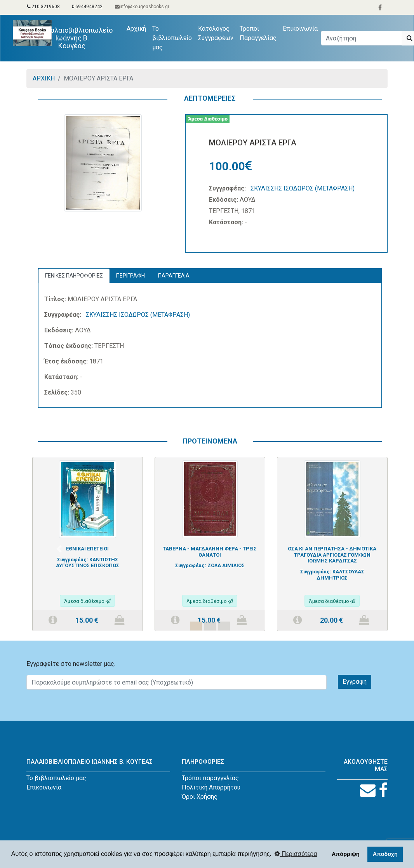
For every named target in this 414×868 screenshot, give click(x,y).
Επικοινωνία (300, 29)
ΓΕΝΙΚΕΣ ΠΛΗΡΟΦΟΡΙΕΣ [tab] (74, 276)
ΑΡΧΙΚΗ (44, 78)
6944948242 (87, 7)
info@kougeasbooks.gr (142, 7)
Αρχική (138, 28)
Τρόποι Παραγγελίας (258, 33)
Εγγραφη (355, 682)
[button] (59, 549)
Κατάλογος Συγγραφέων (216, 33)
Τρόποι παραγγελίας (210, 778)
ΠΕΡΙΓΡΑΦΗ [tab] (130, 276)
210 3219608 (43, 7)
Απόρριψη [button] (346, 854)
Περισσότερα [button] (296, 854)
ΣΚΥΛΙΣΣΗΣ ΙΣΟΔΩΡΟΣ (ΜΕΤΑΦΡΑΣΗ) (303, 188)
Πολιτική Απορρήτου (211, 787)
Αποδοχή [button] (385, 854)
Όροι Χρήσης (200, 797)
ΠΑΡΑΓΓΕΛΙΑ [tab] (174, 276)
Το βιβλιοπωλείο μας (172, 38)
